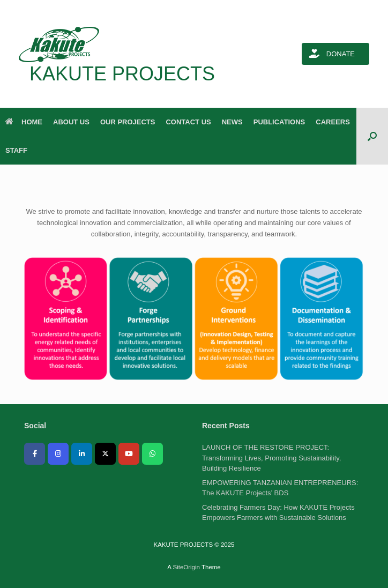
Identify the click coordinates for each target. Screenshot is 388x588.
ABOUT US (71, 122)
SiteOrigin (186, 567)
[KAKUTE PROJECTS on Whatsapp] (152, 454)
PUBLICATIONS (279, 122)
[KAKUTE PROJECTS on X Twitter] (105, 454)
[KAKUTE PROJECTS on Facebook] (35, 454)
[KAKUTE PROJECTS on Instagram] (58, 454)
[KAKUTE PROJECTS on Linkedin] (82, 454)
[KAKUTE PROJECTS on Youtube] (129, 454)
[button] (372, 136)
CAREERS (333, 122)
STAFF (16, 150)
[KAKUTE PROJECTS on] (35, 473)
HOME (24, 122)
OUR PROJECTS (128, 122)
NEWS (232, 122)
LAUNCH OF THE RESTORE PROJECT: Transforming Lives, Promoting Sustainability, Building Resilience (271, 458)
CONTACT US (188, 122)
